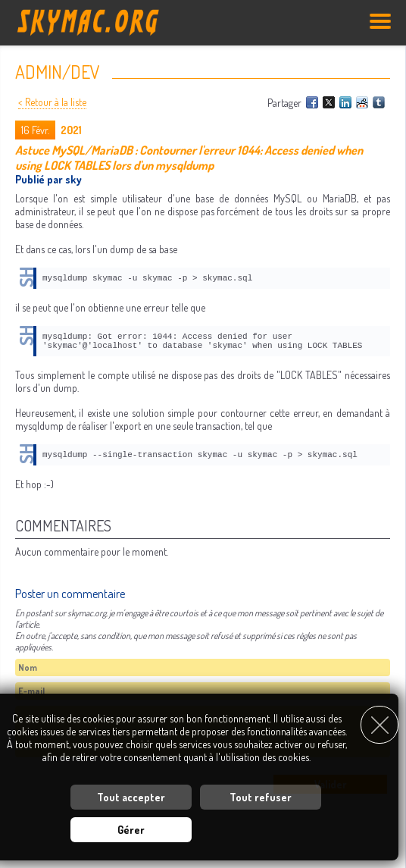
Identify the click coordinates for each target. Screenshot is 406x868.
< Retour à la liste (52, 102)
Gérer (131, 830)
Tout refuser (261, 797)
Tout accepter (131, 797)
